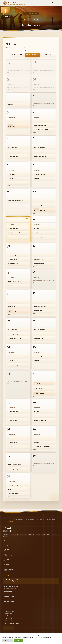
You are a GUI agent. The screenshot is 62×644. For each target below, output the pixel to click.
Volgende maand (49, 55)
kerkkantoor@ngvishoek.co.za (14, 623)
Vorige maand (17, 55)
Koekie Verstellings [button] (8, 640)
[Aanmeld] (57, 3)
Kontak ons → (9, 628)
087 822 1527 (9, 618)
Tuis (26, 13)
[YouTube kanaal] (4, 541)
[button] (6, 13)
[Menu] (52, 3)
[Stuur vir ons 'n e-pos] (12, 541)
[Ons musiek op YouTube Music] (8, 541)
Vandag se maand (32, 55)
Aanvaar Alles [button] (19, 640)
